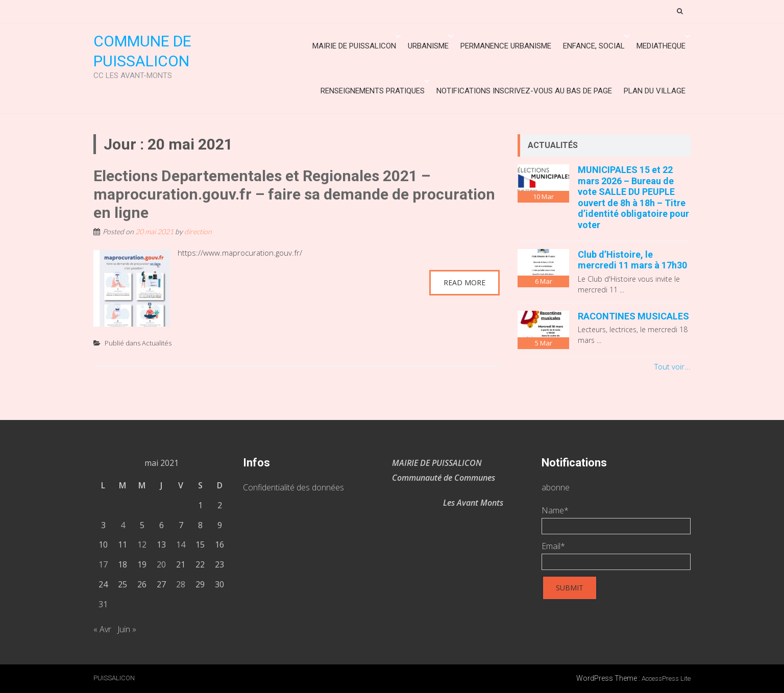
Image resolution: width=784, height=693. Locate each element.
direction (198, 231)
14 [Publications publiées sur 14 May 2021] (181, 544)
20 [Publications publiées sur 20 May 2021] (161, 564)
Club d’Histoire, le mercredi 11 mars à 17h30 (632, 260)
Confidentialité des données (293, 487)
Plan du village (655, 91)
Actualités (157, 343)
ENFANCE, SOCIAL (594, 46)
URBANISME (428, 46)
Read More (464, 282)
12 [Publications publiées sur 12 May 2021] (142, 544)
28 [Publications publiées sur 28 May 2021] (181, 584)
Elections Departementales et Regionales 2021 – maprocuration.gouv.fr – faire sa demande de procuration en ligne (294, 194)
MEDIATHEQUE (661, 46)
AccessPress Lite (666, 678)
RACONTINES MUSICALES (633, 316)
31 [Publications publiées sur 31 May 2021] (103, 604)
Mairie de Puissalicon (354, 46)
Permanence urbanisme (506, 46)
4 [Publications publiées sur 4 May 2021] (123, 525)
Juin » (127, 629)
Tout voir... (672, 366)
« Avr (102, 629)
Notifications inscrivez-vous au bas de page (524, 91)
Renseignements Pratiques (373, 91)
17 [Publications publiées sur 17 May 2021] (103, 564)
